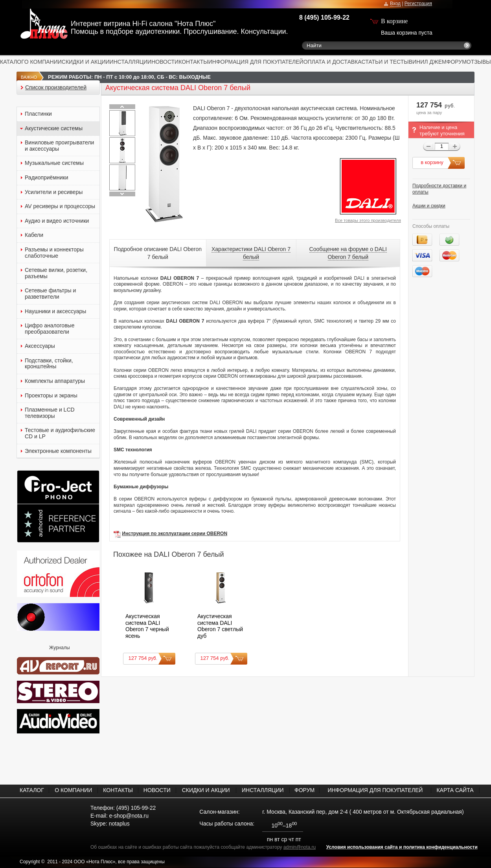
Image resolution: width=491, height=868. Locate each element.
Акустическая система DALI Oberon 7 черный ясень (147, 626)
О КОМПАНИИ (43, 62)
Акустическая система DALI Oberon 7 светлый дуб (220, 626)
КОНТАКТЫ (193, 62)
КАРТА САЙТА (455, 790)
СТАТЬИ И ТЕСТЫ (385, 62)
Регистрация (418, 4)
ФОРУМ (457, 62)
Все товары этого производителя (368, 220)
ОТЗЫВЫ (479, 62)
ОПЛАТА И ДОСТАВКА (333, 62)
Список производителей (56, 88)
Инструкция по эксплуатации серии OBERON (175, 534)
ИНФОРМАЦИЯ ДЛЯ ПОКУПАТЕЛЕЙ (256, 62)
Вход (395, 4)
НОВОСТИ (165, 62)
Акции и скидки (429, 206)
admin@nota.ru (300, 847)
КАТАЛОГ (12, 62)
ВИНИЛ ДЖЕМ (428, 62)
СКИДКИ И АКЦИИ (86, 62)
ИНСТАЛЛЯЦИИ (131, 62)
